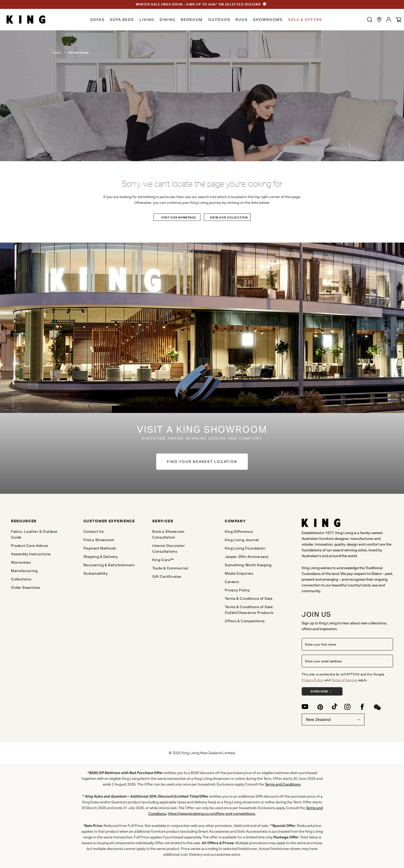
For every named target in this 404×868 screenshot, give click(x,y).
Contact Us (94, 531)
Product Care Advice (30, 546)
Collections (21, 579)
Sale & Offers (305, 20)
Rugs (242, 20)
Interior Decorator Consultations (169, 548)
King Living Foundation (245, 548)
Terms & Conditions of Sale (249, 598)
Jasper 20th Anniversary (247, 557)
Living (147, 20)
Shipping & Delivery (101, 557)
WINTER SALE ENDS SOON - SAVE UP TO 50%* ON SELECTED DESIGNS (198, 4)
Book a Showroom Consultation (168, 534)
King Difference (239, 531)
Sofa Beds (122, 20)
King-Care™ (163, 560)
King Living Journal (242, 540)
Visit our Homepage (179, 217)
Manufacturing (24, 571)
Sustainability (96, 573)
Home (57, 53)
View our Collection (229, 217)
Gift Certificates (167, 576)
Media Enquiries (239, 573)
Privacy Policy (313, 680)
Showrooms (268, 20)
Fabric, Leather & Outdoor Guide (34, 534)
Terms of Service (345, 680)
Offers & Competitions (245, 621)
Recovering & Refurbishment (109, 565)
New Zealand (333, 719)
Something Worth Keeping (248, 565)
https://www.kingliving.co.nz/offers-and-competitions (211, 814)
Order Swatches (26, 587)
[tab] (38, 521)
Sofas (97, 20)
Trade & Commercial (170, 568)
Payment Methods (100, 548)
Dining (168, 20)
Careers (232, 582)
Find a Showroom (99, 540)
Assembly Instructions (31, 554)
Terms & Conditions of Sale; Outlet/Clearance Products (249, 610)
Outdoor (219, 20)
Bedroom (192, 20)
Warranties (21, 562)
